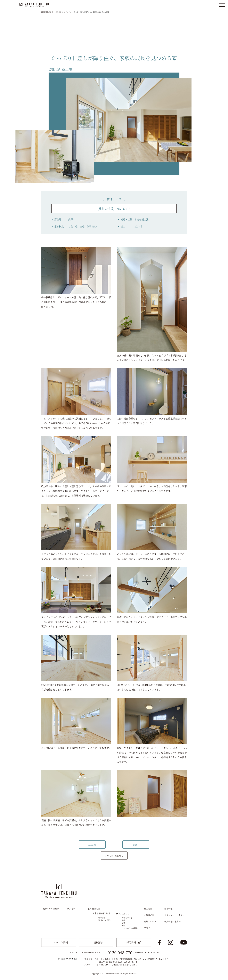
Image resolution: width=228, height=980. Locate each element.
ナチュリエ (68, 12)
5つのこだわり (123, 913)
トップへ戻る (182, 876)
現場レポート (150, 921)
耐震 (124, 923)
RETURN (92, 845)
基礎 (124, 920)
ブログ (147, 928)
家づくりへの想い (51, 909)
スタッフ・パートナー (174, 915)
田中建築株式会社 (47, 12)
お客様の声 (149, 915)
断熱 (124, 926)
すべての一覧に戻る (114, 856)
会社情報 (168, 909)
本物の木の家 (127, 918)
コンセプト (72, 909)
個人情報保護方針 (172, 921)
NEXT (136, 845)
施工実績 (58, 12)
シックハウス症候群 (130, 928)
